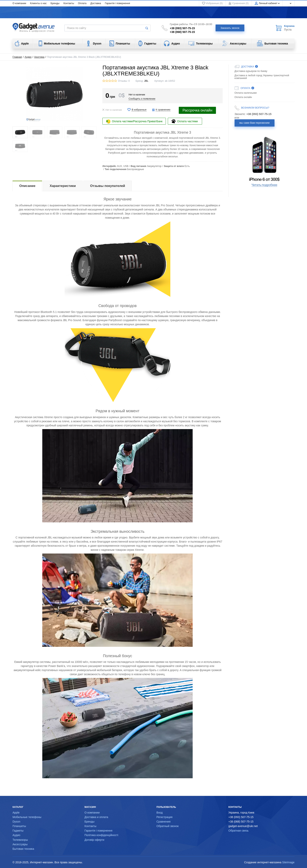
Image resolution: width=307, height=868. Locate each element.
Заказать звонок (230, 28)
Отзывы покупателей (107, 186)
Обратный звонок (167, 826)
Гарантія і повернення (117, 3)
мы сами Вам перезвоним (255, 123)
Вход (160, 813)
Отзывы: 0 (124, 81)
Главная (17, 57)
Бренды (55, 3)
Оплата (82, 3)
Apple (16, 813)
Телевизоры (20, 840)
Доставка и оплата (96, 817)
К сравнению (163, 110)
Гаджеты (18, 831)
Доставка (96, 3)
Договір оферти (94, 840)
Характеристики (63, 186)
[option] (265, 162)
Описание (27, 186)
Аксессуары (20, 844)
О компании (19, 3)
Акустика (39, 57)
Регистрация (164, 817)
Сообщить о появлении (142, 99)
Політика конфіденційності (101, 835)
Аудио (28, 57)
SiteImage (288, 862)
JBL (146, 81)
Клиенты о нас (38, 3)
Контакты (69, 3)
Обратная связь (239, 831)
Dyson (16, 822)
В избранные (139, 110)
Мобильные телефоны (27, 817)
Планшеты (19, 826)
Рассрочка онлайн (197, 110)
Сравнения (163, 822)
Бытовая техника (23, 849)
